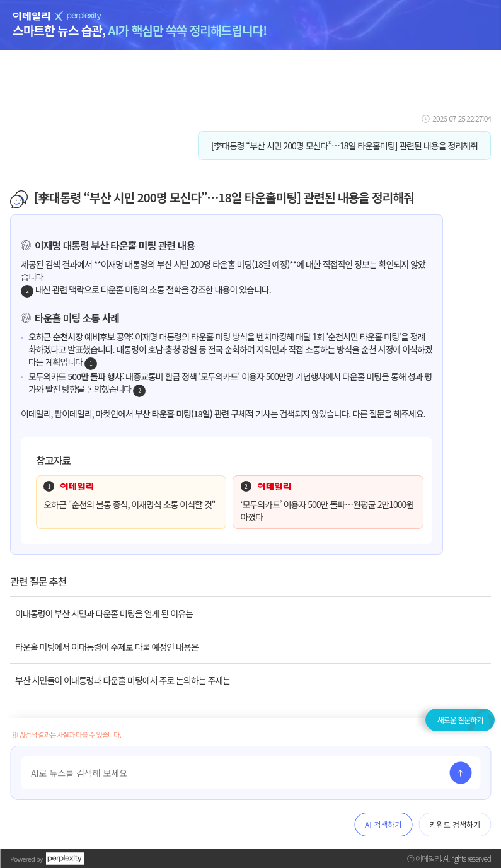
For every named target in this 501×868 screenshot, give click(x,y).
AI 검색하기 (383, 824)
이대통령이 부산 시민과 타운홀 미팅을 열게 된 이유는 (104, 613)
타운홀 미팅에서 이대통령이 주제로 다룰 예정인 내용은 (107, 647)
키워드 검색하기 (455, 824)
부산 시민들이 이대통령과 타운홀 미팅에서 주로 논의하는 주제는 (123, 680)
